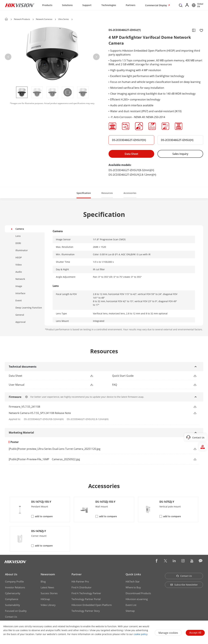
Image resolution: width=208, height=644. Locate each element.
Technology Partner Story (86, 611)
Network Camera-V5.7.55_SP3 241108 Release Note (40, 413)
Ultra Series (64, 19)
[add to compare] (194, 30)
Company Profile (14, 581)
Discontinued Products (138, 593)
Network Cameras (44, 19)
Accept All (195, 633)
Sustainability (13, 605)
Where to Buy (133, 587)
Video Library (48, 605)
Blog (43, 581)
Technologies (109, 5)
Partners (131, 5)
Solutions (67, 5)
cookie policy (140, 634)
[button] (33, 19)
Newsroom (48, 574)
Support (87, 5)
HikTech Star (133, 581)
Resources (107, 193)
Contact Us (11, 617)
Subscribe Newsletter (184, 585)
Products (47, 5)
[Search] (181, 5)
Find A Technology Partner (86, 593)
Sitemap (130, 611)
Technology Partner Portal (86, 599)
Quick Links (133, 574)
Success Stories (49, 593)
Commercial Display (156, 5)
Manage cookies (168, 633)
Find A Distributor (81, 587)
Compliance (12, 599)
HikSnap (45, 599)
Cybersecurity (13, 593)
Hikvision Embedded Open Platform (92, 605)
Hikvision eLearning (137, 599)
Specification (84, 193)
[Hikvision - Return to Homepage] (20, 5)
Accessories (130, 193)
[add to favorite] (200, 30)
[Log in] (187, 5)
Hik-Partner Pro (80, 581)
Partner (77, 574)
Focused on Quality (16, 611)
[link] (97, 449)
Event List (131, 605)
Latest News (47, 587)
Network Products (22, 19)
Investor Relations (15, 587)
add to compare (44, 516)
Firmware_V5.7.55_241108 (24, 407)
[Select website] (197, 5)
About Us (11, 574)
